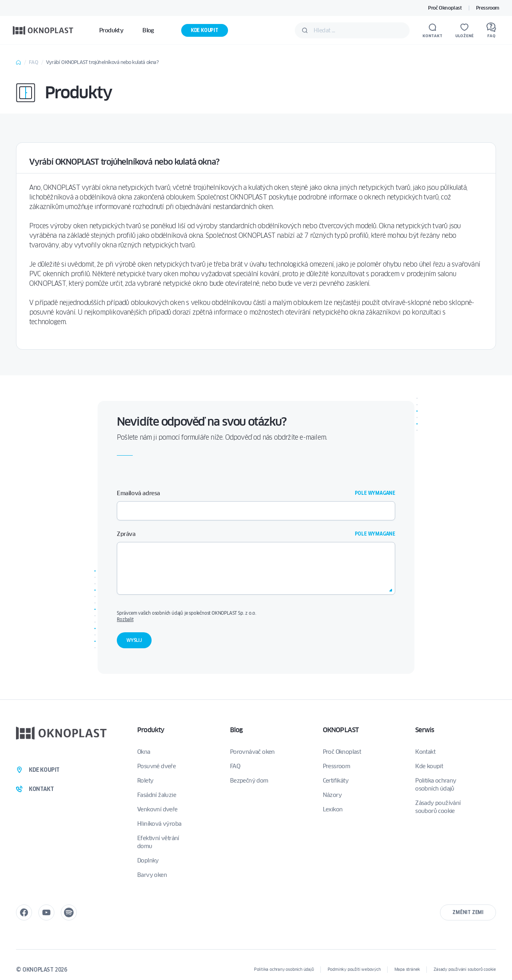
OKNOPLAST (341, 730)
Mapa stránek (407, 969)
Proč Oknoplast (445, 8)
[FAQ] (491, 30)
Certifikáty (336, 781)
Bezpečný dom (249, 781)
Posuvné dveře (156, 766)
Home (18, 62)
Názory (332, 795)
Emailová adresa (256, 493)
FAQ (33, 62)
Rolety (145, 781)
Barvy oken (152, 875)
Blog (236, 730)
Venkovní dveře (157, 809)
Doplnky (148, 860)
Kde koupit (205, 30)
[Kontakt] (432, 30)
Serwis (425, 730)
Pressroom (488, 8)
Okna (144, 752)
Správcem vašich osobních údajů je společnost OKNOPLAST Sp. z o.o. (256, 616)
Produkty (151, 730)
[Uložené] (464, 30)
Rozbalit (125, 619)
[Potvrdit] (305, 30)
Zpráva (256, 534)
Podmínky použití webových (354, 969)
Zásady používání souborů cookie (438, 807)
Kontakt (425, 752)
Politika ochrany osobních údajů (436, 785)
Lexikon (333, 809)
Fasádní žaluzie (157, 795)
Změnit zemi (468, 912)
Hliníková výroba (159, 824)
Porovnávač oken (252, 752)
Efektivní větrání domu (158, 842)
